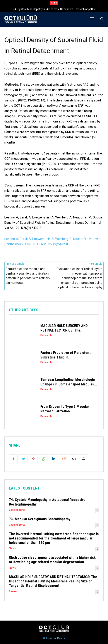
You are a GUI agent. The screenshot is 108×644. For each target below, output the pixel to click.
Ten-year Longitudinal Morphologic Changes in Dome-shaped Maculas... (69, 382)
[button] (102, 19)
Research (46, 335)
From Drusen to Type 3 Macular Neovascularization (65, 409)
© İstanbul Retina (54, 638)
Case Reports (17, 510)
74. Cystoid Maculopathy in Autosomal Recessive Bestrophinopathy (54, 9)
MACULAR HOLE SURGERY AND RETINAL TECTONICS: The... (64, 328)
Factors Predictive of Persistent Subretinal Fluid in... (65, 355)
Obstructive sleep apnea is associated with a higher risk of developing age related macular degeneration (52, 560)
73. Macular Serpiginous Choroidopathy (40, 519)
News (12, 548)
